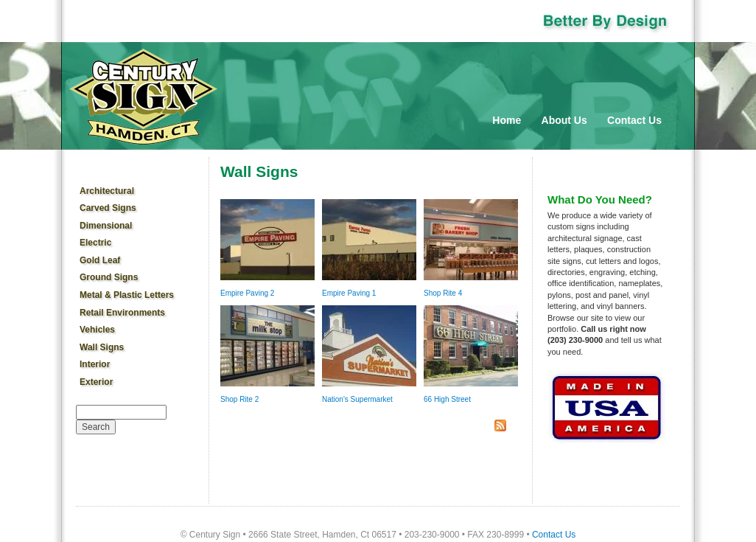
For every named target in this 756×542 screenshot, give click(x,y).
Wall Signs (102, 347)
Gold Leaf (100, 260)
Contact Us (634, 120)
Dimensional (106, 226)
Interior (95, 364)
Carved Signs (108, 208)
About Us (564, 120)
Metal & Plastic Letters (127, 295)
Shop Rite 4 (443, 293)
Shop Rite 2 (239, 399)
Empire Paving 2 (247, 293)
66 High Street (447, 399)
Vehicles (97, 330)
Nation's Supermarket (357, 399)
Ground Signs (109, 277)
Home (507, 120)
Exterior (96, 382)
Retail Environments (122, 313)
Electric (95, 243)
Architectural (107, 191)
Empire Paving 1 (349, 293)
